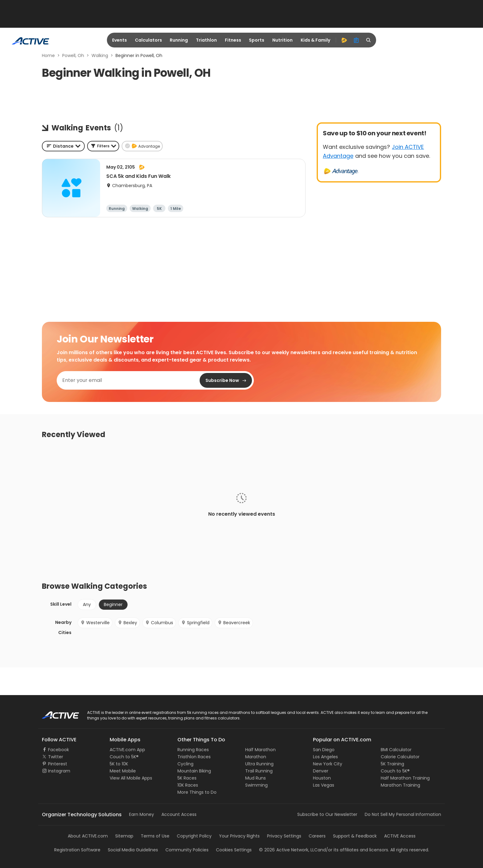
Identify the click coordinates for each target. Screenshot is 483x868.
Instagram (59, 771)
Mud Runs (256, 778)
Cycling (185, 764)
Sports (257, 40)
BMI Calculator (396, 750)
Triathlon (206, 40)
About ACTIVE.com (88, 836)
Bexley (127, 623)
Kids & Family (315, 40)
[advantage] (344, 40)
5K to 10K (119, 764)
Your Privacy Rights (239, 836)
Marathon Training (400, 785)
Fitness (233, 40)
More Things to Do (197, 792)
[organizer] (356, 40)
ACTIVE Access (400, 836)
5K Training (392, 764)
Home (48, 55)
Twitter (56, 757)
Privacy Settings (284, 836)
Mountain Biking (194, 771)
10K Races (188, 785)
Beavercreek (234, 623)
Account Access (179, 814)
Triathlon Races (194, 757)
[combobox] (63, 146)
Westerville (95, 623)
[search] (369, 40)
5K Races (187, 778)
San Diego (324, 750)
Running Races (193, 750)
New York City (328, 764)
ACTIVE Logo (55, 713)
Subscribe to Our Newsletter (327, 814)
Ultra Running (259, 764)
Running (179, 40)
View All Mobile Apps (131, 778)
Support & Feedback (355, 836)
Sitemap (124, 836)
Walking (100, 55)
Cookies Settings (234, 850)
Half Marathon (260, 750)
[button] (103, 146)
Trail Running (259, 771)
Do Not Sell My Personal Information (403, 814)
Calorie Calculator (400, 757)
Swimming (256, 785)
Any (87, 604)
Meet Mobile (123, 771)
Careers (317, 836)
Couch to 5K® (124, 757)
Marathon (256, 757)
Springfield (195, 623)
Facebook (59, 750)
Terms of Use (155, 836)
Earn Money (142, 814)
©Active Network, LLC (288, 850)
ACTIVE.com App (127, 750)
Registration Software (77, 850)
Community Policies (187, 850)
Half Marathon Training (405, 778)
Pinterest (58, 764)
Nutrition (282, 40)
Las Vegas (324, 785)
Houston (322, 778)
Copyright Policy (194, 836)
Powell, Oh (73, 55)
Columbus (159, 623)
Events (120, 40)
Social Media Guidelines (133, 850)
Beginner (113, 604)
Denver (321, 771)
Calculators (148, 40)
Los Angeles (325, 757)
